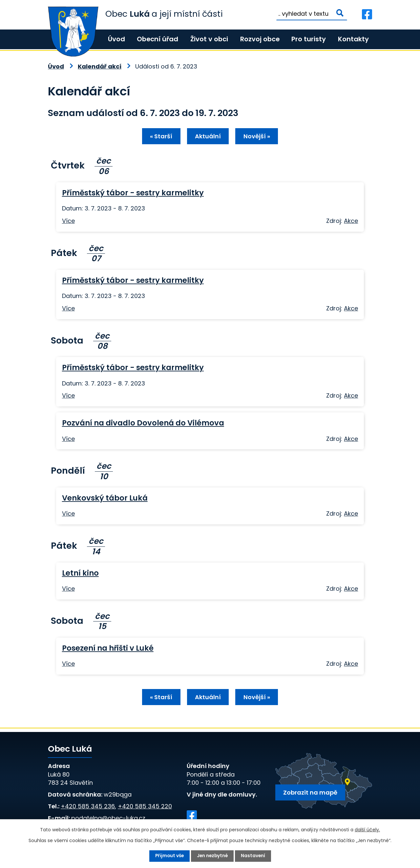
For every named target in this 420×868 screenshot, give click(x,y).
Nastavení (254, 856)
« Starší (160, 137)
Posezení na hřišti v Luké (108, 649)
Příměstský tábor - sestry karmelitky (133, 193)
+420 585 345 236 (88, 808)
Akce (351, 221)
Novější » (258, 137)
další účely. (367, 830)
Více (68, 221)
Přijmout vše (168, 856)
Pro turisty (309, 39)
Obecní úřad (157, 39)
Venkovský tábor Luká (105, 499)
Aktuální (208, 137)
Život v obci (209, 39)
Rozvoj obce (260, 39)
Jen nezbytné (213, 856)
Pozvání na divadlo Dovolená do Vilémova (143, 424)
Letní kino (80, 574)
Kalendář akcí (100, 66)
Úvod (116, 39)
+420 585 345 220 (145, 808)
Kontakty (353, 39)
